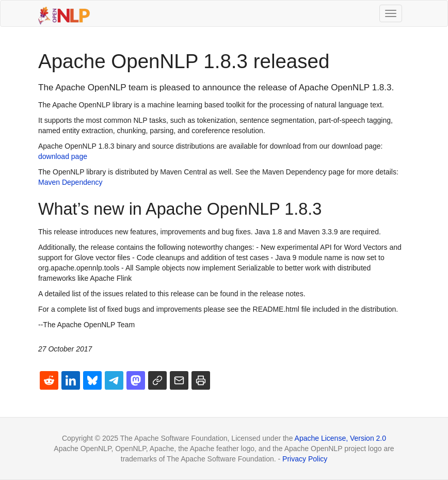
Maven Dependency (70, 182)
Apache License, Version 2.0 (340, 438)
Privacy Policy (305, 459)
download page (63, 156)
